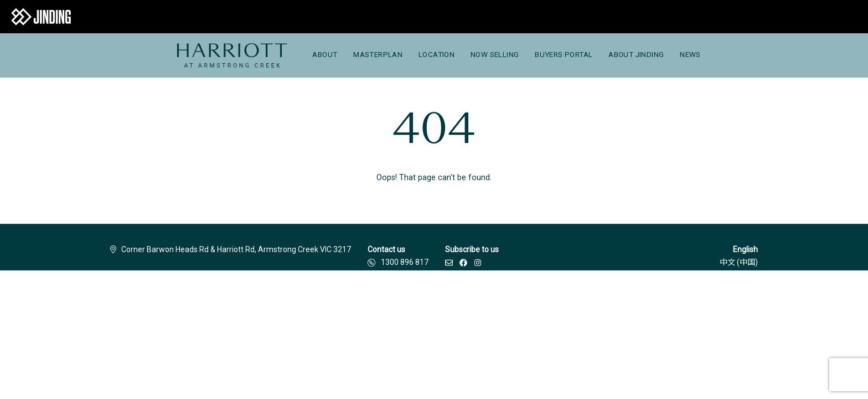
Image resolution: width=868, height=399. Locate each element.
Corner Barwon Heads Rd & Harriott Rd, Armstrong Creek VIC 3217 (231, 249)
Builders (190, 299)
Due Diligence (432, 299)
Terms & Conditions (302, 299)
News (690, 55)
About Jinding (636, 55)
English (745, 249)
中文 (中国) (739, 262)
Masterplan (378, 55)
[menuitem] (232, 55)
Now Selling (495, 55)
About (325, 55)
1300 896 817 (405, 262)
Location (436, 55)
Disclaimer (237, 299)
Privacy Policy (371, 299)
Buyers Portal (564, 55)
